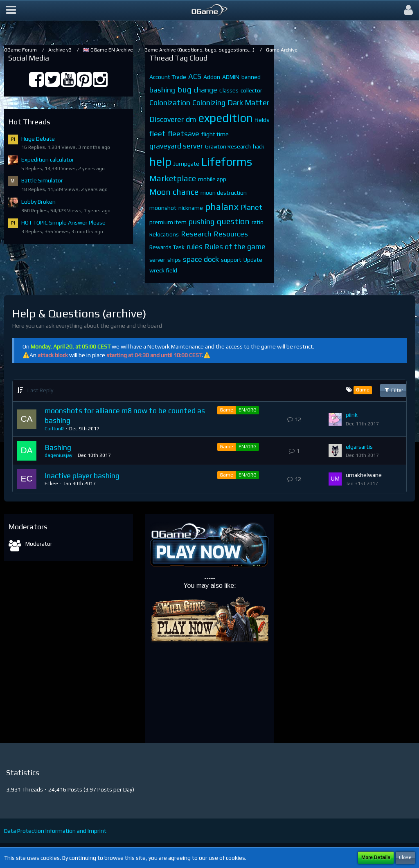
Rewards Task (167, 247)
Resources (231, 234)
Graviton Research (228, 146)
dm (191, 119)
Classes (229, 90)
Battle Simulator (42, 180)
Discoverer (167, 119)
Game (226, 410)
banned (251, 77)
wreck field (163, 270)
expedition (225, 118)
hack (259, 146)
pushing (202, 221)
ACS (195, 76)
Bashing (58, 447)
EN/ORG (248, 410)
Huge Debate (38, 139)
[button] (11, 10)
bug (184, 89)
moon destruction (224, 193)
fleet (158, 134)
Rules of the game (235, 246)
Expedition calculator (48, 160)
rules (195, 246)
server (157, 260)
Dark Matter (248, 102)
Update (253, 260)
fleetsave (184, 134)
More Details (376, 857)
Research (196, 234)
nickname (191, 208)
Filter (393, 390)
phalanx (222, 206)
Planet (252, 207)
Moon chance (174, 192)
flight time (215, 134)
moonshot (163, 208)
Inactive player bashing (82, 476)
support (231, 260)
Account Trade (168, 77)
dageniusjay (59, 455)
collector (251, 90)
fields (262, 120)
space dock (201, 259)
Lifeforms (227, 162)
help (160, 162)
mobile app (212, 179)
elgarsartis (359, 447)
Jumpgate (186, 164)
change (205, 90)
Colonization (170, 102)
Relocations (164, 234)
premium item (168, 222)
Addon (212, 77)
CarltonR (54, 429)
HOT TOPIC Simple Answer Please (63, 223)
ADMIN (231, 77)
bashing (162, 90)
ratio (258, 222)
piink (352, 415)
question (233, 221)
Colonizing (209, 102)
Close (405, 857)
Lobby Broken (38, 202)
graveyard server (176, 146)
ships (174, 260)
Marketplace (173, 178)
